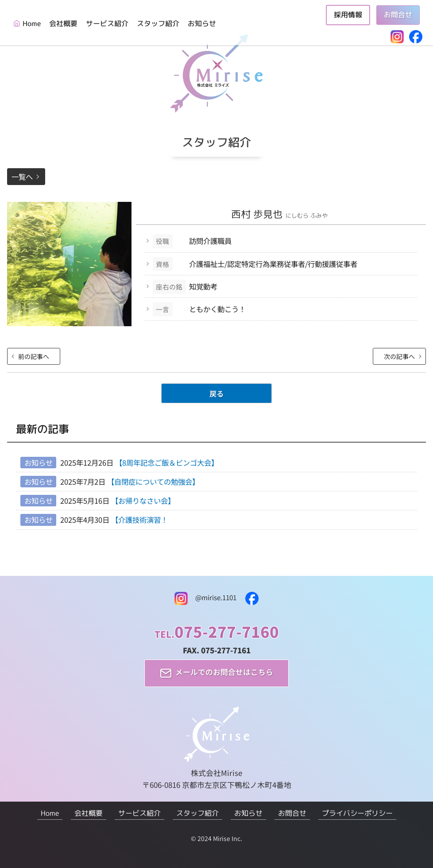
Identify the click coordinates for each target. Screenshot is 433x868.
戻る (216, 393)
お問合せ (398, 15)
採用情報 (348, 15)
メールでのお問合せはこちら (224, 672)
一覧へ (22, 177)
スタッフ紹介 (158, 23)
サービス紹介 (107, 23)
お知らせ (202, 23)
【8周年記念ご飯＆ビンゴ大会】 (167, 463)
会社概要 (63, 23)
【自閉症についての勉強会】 (153, 482)
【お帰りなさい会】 (143, 501)
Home (32, 23)
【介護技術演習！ (139, 520)
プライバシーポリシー (357, 813)
